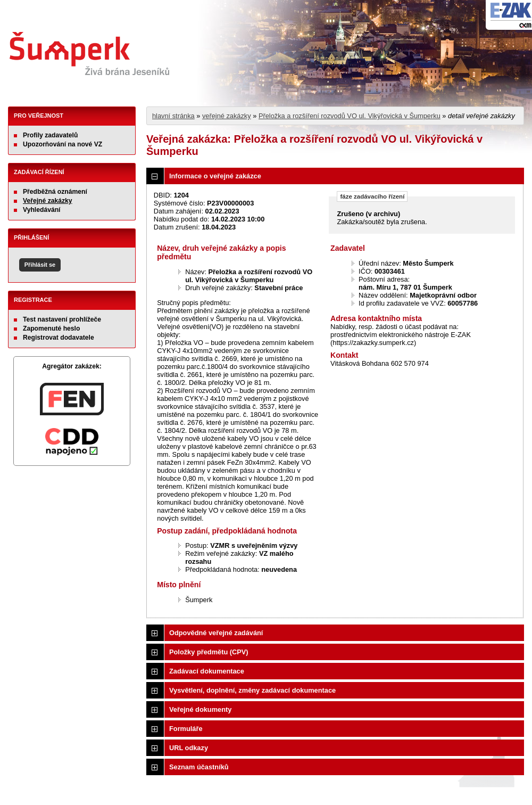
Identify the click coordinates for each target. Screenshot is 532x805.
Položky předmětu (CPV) (209, 652)
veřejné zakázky (227, 116)
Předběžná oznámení (55, 192)
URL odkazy (189, 748)
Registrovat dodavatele (59, 338)
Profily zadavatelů (50, 135)
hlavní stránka (173, 116)
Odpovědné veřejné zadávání (216, 633)
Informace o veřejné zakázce (215, 176)
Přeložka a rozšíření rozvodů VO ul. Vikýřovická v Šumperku (350, 116)
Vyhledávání (42, 210)
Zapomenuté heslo (51, 328)
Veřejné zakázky (48, 201)
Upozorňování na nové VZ (63, 144)
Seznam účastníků (199, 767)
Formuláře (186, 729)
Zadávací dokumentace (207, 671)
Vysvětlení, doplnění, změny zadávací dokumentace (252, 690)
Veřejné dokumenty (200, 709)
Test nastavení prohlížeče (62, 319)
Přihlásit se (40, 265)
